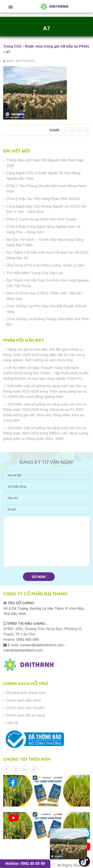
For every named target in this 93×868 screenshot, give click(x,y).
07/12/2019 (27, 61)
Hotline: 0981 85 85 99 (25, 864)
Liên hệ (12, 723)
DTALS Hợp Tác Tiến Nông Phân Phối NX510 (43, 199)
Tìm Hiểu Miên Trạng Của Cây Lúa (35, 273)
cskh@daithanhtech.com (23, 650)
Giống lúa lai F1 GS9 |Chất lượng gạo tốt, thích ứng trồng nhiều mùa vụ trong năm (44, 415)
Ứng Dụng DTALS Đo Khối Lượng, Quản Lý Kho (45, 265)
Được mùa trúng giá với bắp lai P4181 (57, 46)
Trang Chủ (12, 46)
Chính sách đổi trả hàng (26, 715)
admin (10, 61)
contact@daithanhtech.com (42, 645)
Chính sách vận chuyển (25, 708)
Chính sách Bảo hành (24, 700)
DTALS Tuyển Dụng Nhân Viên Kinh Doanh (41, 219)
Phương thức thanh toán (26, 693)
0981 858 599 (27, 640)
